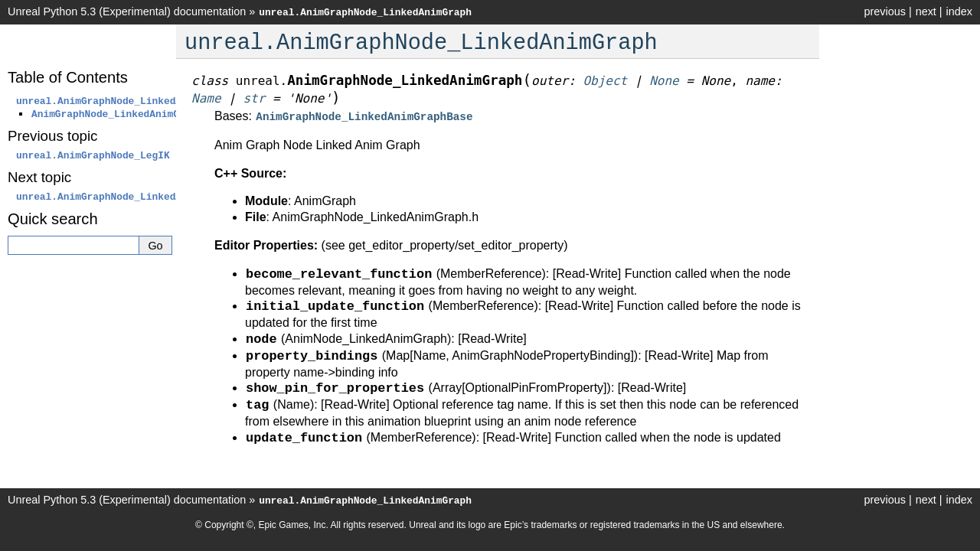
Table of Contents (68, 77)
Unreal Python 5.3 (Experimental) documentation (127, 11)
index (959, 11)
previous (884, 11)
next (926, 11)
